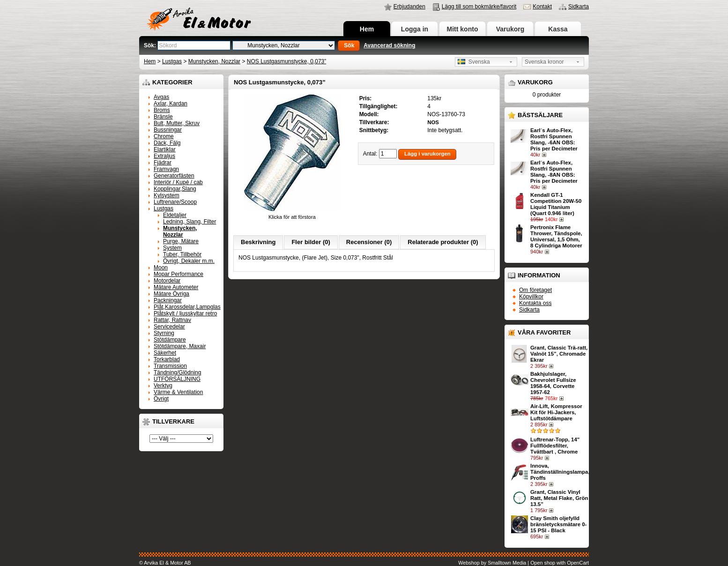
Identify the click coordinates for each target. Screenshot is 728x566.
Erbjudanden (409, 7)
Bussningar (168, 130)
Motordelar (167, 281)
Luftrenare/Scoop (175, 202)
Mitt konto (463, 29)
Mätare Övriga (171, 294)
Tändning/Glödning (177, 372)
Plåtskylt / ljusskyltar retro (185, 313)
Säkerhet (165, 353)
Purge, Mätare (181, 241)
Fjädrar (163, 163)
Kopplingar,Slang (175, 189)
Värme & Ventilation (178, 392)
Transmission (170, 366)
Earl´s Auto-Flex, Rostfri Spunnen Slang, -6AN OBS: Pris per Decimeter (554, 139)
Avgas (161, 97)
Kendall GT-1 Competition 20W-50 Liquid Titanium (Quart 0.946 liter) (556, 204)
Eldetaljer (175, 215)
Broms (162, 110)
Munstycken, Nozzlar (214, 61)
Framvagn (166, 169)
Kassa (558, 29)
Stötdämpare (170, 340)
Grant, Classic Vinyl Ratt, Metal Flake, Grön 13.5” (559, 498)
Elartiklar (165, 149)
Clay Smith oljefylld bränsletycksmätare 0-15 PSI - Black (558, 524)
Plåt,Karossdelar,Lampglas (187, 307)
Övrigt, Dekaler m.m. (189, 261)
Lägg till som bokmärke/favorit (479, 7)
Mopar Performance (178, 274)
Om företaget (535, 290)
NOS (433, 122)
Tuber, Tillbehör (182, 254)
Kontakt (542, 7)
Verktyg (163, 386)
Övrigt (161, 399)
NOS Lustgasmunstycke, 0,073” (286, 61)
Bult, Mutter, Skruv (177, 123)
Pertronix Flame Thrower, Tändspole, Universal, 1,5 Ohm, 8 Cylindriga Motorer (556, 236)
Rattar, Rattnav (172, 320)
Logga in (415, 29)
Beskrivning (258, 242)
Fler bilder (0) (311, 242)
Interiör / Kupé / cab (178, 182)
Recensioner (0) (369, 242)
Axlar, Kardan (171, 104)
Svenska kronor (544, 62)
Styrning (164, 333)
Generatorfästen (174, 176)
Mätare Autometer (176, 287)
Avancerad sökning (389, 45)
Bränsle (163, 117)
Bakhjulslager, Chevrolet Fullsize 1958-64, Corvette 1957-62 (553, 383)
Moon (161, 268)
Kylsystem (167, 195)
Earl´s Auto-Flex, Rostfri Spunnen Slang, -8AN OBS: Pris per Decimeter (554, 172)
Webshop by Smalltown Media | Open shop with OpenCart (524, 563)
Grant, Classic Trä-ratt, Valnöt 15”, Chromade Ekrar (559, 354)
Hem (367, 29)
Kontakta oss (535, 303)
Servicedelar (169, 327)
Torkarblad (167, 359)
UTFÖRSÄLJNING (177, 379)
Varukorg (510, 29)
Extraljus (164, 156)
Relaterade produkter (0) (443, 242)
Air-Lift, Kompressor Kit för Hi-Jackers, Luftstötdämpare (556, 412)
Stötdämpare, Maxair (180, 346)
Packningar (168, 300)
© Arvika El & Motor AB (165, 563)
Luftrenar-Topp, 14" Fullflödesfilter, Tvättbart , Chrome (555, 446)
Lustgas (172, 61)
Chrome (164, 136)
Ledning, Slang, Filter (189, 222)
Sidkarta (579, 7)
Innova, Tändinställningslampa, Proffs (560, 472)
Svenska (474, 62)
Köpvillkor (531, 297)
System (172, 248)
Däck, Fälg (167, 143)
